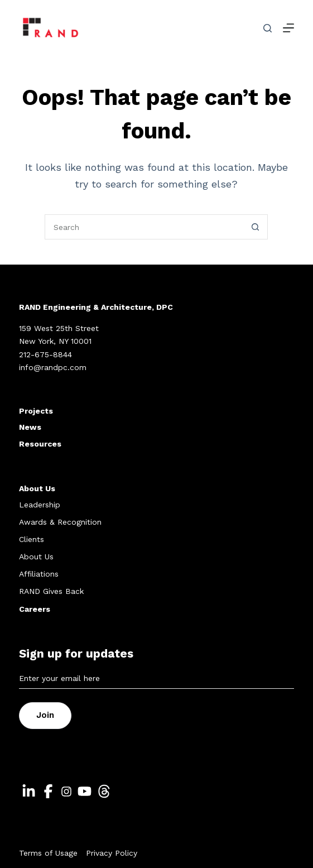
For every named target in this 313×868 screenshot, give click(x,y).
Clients (32, 539)
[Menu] (288, 28)
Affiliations (39, 574)
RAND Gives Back (51, 591)
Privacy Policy (112, 853)
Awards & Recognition (60, 522)
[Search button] (255, 227)
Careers (35, 609)
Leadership (40, 505)
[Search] (268, 28)
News (30, 427)
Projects (36, 411)
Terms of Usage (48, 853)
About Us (37, 488)
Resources (40, 444)
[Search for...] (144, 227)
